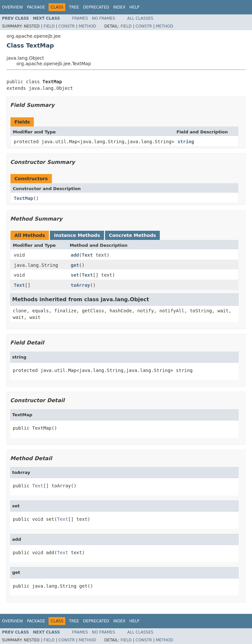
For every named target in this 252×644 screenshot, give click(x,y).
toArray (81, 285)
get (75, 265)
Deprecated (96, 7)
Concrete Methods (133, 235)
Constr (67, 26)
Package (36, 7)
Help (134, 7)
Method (87, 26)
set (75, 275)
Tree (74, 7)
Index (119, 7)
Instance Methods (77, 235)
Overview (12, 7)
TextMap (23, 198)
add (75, 255)
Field (49, 26)
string (186, 142)
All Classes (140, 18)
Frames (80, 18)
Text (87, 255)
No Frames (104, 18)
